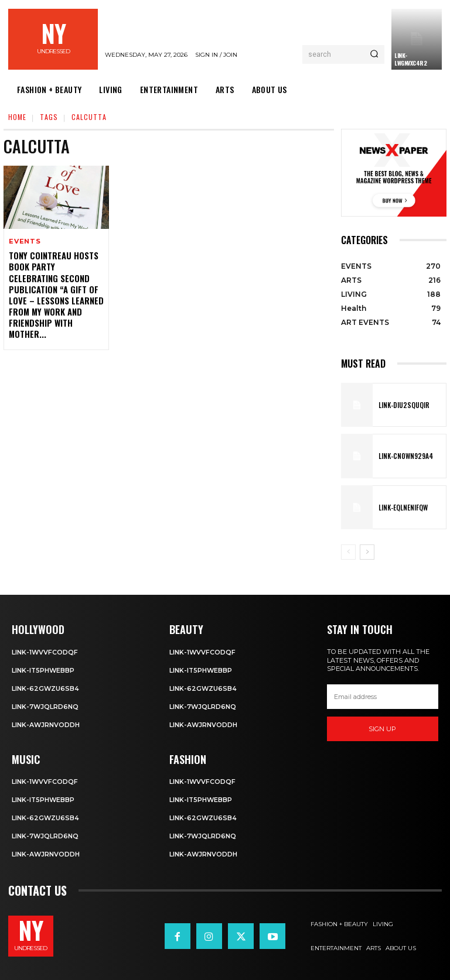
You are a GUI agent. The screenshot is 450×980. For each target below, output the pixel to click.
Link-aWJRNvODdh (46, 723)
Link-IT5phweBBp (44, 670)
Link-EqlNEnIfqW (401, 507)
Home (17, 117)
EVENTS (25, 241)
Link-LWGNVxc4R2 (410, 59)
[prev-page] (348, 552)
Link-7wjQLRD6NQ (45, 705)
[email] (383, 697)
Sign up (382, 729)
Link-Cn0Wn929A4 (403, 456)
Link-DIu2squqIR (402, 405)
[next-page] (367, 552)
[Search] (374, 54)
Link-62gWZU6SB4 (46, 687)
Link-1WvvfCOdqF (45, 652)
